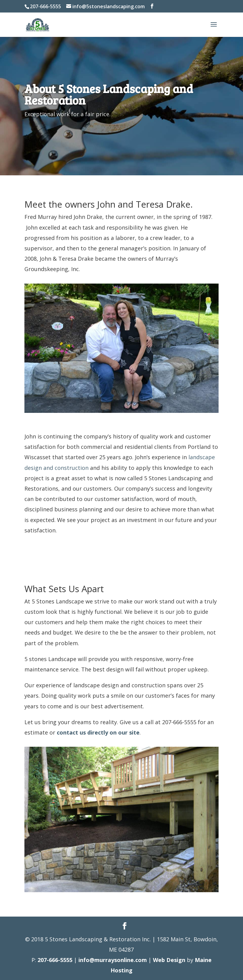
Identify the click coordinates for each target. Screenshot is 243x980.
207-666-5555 (55, 960)
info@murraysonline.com (113, 960)
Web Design (169, 960)
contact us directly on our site (98, 732)
